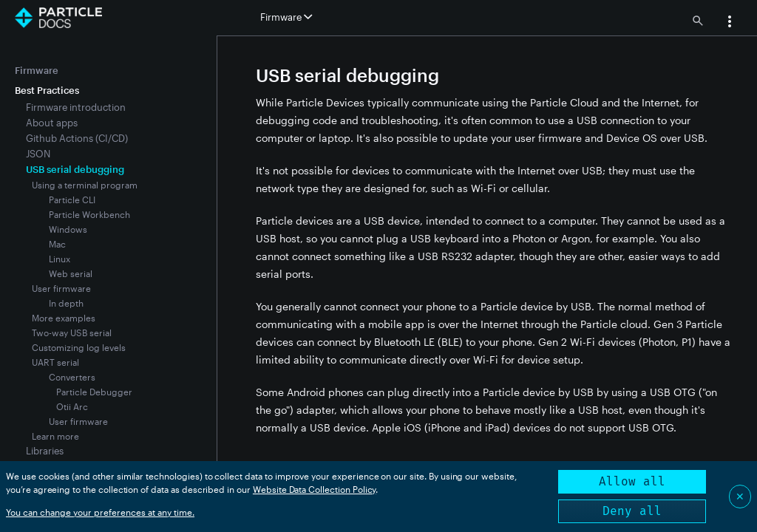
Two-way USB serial (72, 332)
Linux (60, 259)
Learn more (55, 436)
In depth (66, 303)
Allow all (632, 481)
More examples (64, 318)
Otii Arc (72, 406)
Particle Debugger (94, 392)
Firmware (37, 70)
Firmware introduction (76, 107)
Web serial (71, 273)
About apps (52, 123)
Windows (68, 229)
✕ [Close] (740, 496)
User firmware (61, 288)
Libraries (45, 451)
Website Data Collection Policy (315, 489)
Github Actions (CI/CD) (77, 138)
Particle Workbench (89, 214)
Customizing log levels (79, 347)
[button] (730, 23)
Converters (72, 377)
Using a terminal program (85, 185)
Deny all (632, 511)
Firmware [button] (286, 17)
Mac (57, 244)
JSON (38, 154)
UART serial (55, 362)
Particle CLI (72, 199)
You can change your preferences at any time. (100, 512)
